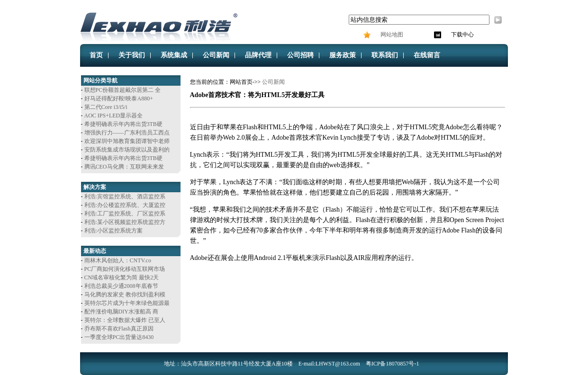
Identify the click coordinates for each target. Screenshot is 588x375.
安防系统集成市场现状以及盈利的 (127, 150)
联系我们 (385, 55)
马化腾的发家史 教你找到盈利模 (125, 295)
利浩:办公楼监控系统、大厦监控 (125, 205)
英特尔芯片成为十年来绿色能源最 (127, 303)
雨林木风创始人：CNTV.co (118, 260)
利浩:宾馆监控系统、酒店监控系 (125, 196)
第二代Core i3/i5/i (106, 107)
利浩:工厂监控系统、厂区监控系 (125, 214)
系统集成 (174, 55)
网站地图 (391, 35)
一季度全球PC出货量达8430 (119, 337)
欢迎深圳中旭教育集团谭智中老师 (127, 141)
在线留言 (427, 55)
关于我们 (132, 55)
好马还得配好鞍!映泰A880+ (119, 98)
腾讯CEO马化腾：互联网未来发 (124, 167)
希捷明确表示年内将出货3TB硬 (123, 124)
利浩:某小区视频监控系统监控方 (125, 222)
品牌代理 (258, 55)
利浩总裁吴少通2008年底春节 (121, 286)
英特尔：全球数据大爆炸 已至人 (125, 320)
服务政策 (343, 55)
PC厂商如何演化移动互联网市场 (125, 269)
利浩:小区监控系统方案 (113, 231)
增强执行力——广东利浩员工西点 (127, 133)
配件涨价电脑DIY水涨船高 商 (121, 312)
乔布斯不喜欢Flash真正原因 (119, 329)
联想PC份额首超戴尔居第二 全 (123, 90)
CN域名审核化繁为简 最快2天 (122, 277)
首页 (96, 55)
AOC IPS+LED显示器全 (114, 116)
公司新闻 (216, 55)
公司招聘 (300, 55)
